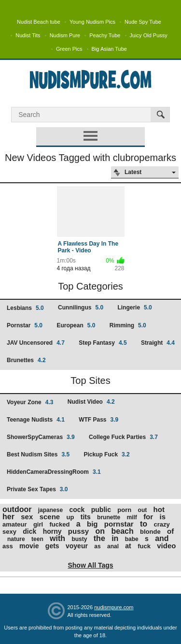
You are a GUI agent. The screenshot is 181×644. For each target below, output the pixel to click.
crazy (161, 524)
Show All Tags (90, 565)
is (162, 517)
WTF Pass (98, 420)
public (101, 510)
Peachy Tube (105, 35)
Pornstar (25, 325)
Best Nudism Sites (38, 454)
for (148, 517)
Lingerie (134, 307)
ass (8, 546)
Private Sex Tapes (37, 489)
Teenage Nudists (36, 420)
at (128, 546)
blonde (150, 532)
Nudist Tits (28, 35)
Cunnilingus (81, 307)
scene (50, 517)
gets (52, 546)
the (99, 538)
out (143, 510)
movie (29, 546)
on (100, 531)
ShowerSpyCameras (41, 437)
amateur (15, 524)
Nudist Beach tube (39, 22)
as (97, 546)
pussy (78, 531)
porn (124, 510)
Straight (158, 343)
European (76, 325)
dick (29, 531)
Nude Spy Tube (143, 22)
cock (77, 510)
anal (113, 546)
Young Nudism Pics (92, 22)
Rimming (128, 325)
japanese (50, 510)
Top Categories (90, 286)
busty (79, 539)
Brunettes (26, 360)
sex (27, 517)
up (70, 517)
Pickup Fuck (106, 454)
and (162, 538)
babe (132, 539)
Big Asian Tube (109, 49)
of (170, 531)
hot (159, 509)
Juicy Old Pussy (149, 35)
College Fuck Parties (123, 437)
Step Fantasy (103, 343)
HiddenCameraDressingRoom (54, 472)
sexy (9, 532)
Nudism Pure (65, 35)
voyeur (77, 546)
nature (16, 539)
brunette (109, 517)
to (144, 524)
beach (122, 531)
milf (132, 517)
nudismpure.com (114, 607)
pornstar (119, 524)
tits (86, 517)
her (8, 517)
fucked (60, 524)
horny (52, 531)
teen (37, 539)
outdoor (17, 509)
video (166, 546)
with (57, 538)
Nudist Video (91, 402)
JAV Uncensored (36, 343)
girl (38, 524)
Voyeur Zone (30, 402)
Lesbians (25, 308)
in (115, 538)
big (92, 524)
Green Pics (69, 49)
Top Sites (90, 381)
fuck (144, 546)
